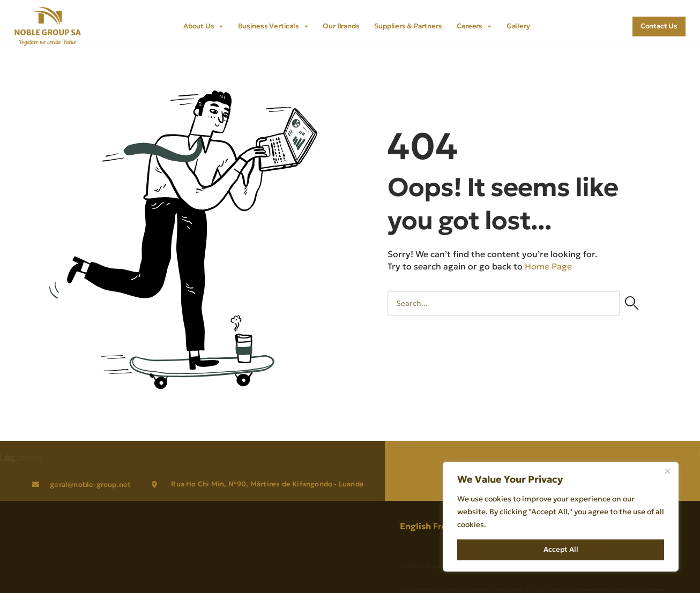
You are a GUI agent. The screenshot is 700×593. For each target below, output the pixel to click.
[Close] (667, 471)
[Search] (632, 303)
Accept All (561, 549)
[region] (561, 517)
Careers (474, 26)
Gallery (518, 26)
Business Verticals (273, 26)
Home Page (548, 266)
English (415, 526)
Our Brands (341, 26)
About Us (203, 26)
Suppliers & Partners (408, 26)
